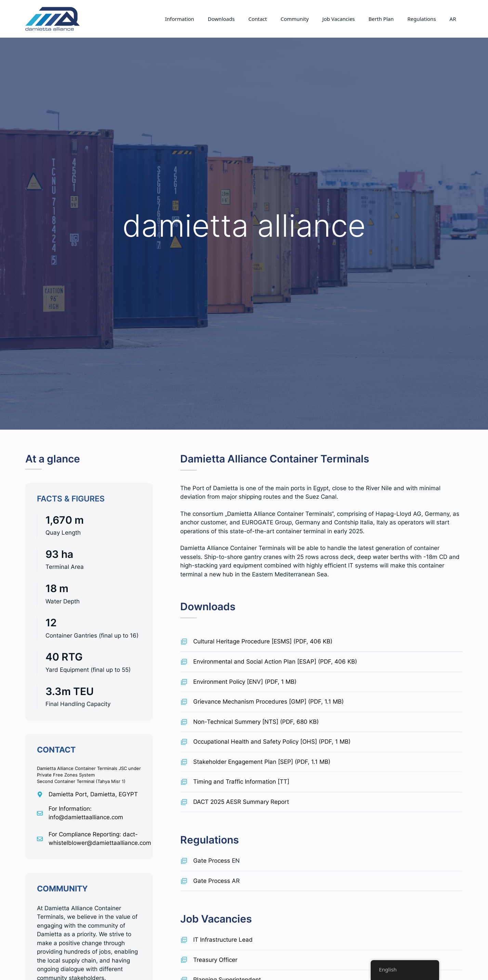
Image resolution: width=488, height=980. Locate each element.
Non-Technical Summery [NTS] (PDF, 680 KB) (256, 722)
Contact (258, 19)
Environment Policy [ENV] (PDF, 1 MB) (245, 682)
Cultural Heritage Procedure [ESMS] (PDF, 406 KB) (263, 641)
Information (180, 19)
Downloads (221, 19)
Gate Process (212, 861)
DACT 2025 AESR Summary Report (241, 802)
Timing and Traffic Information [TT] (241, 782)
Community (294, 19)
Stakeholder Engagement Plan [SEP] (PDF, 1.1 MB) (262, 762)
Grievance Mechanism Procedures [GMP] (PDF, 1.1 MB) (268, 702)
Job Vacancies (339, 19)
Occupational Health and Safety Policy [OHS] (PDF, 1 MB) (272, 742)
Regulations (421, 19)
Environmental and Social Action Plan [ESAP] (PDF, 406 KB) (275, 662)
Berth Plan (381, 19)
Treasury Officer (215, 960)
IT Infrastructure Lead (223, 940)
